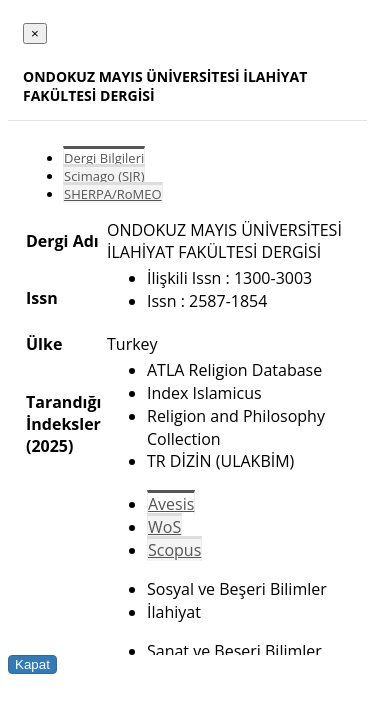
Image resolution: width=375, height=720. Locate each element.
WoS (164, 527)
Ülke (44, 344)
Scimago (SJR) (104, 176)
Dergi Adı (62, 241)
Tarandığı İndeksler (63, 413)
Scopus (174, 550)
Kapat (32, 664)
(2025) (49, 446)
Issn (42, 298)
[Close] (35, 33)
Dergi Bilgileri (104, 158)
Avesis (171, 504)
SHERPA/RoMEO (113, 194)
